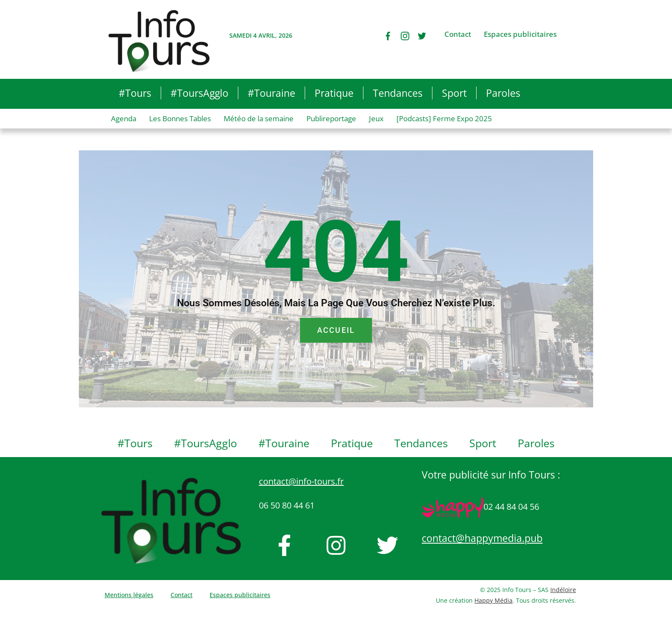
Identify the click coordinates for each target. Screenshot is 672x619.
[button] (555, 94)
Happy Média (493, 600)
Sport (454, 93)
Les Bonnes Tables (180, 118)
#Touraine (271, 93)
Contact (458, 34)
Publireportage (331, 118)
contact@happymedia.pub (482, 538)
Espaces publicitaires (520, 34)
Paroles (503, 93)
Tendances (398, 93)
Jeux (376, 118)
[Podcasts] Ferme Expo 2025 (444, 118)
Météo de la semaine (259, 118)
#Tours (135, 93)
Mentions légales (129, 595)
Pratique (334, 93)
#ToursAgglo (199, 93)
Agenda (124, 118)
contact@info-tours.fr (301, 481)
